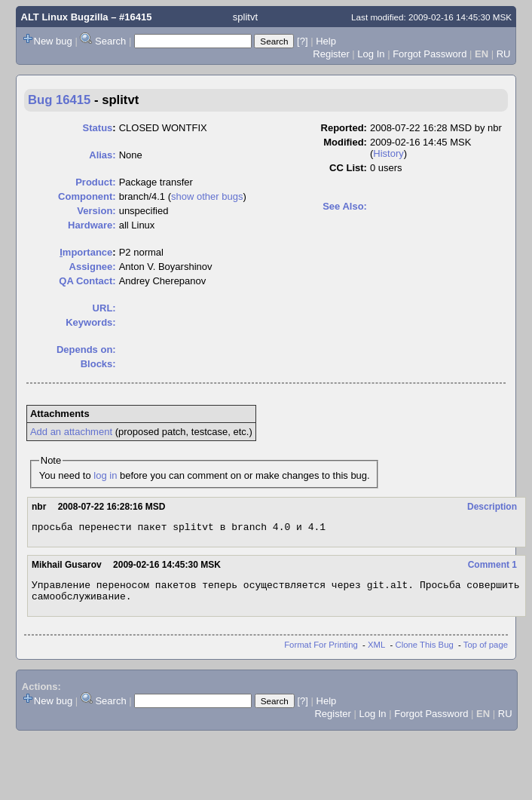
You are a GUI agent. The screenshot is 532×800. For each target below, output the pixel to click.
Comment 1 (492, 567)
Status (98, 128)
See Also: (345, 206)
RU (504, 54)
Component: (87, 196)
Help (326, 41)
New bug (53, 41)
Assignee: (93, 267)
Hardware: (92, 225)
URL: (104, 308)
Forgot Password (430, 54)
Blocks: (98, 364)
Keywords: (90, 322)
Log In (371, 54)
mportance (86, 252)
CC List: (348, 168)
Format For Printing (321, 651)
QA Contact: (87, 281)
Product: (95, 182)
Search (110, 41)
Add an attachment (71, 432)
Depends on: (86, 349)
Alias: (102, 155)
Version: (96, 211)
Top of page (486, 651)
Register (331, 54)
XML (376, 651)
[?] (302, 41)
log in (105, 475)
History (388, 153)
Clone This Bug (425, 651)
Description (492, 507)
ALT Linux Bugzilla (65, 17)
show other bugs (207, 196)
